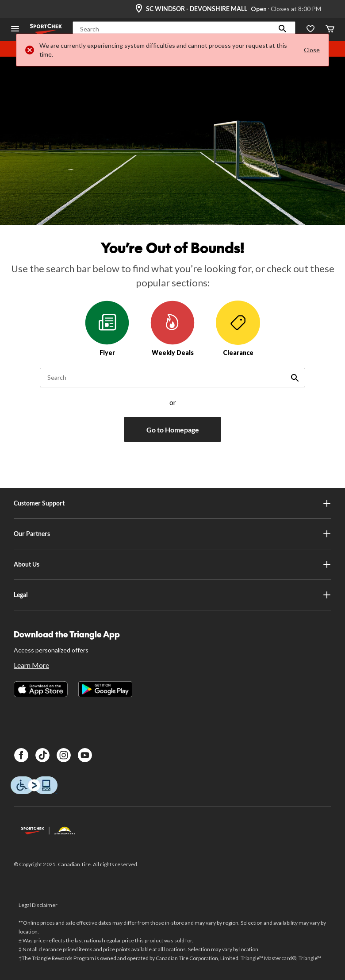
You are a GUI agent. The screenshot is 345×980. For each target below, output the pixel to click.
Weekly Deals (172, 328)
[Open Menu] (15, 29)
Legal (172, 595)
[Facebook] (21, 755)
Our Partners (172, 534)
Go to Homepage (173, 430)
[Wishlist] (310, 29)
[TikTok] (42, 755)
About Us (172, 564)
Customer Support (172, 503)
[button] (283, 29)
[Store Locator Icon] (139, 9)
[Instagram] (64, 755)
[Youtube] (85, 755)
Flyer (107, 328)
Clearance (238, 328)
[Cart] (330, 29)
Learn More (31, 665)
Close (312, 50)
